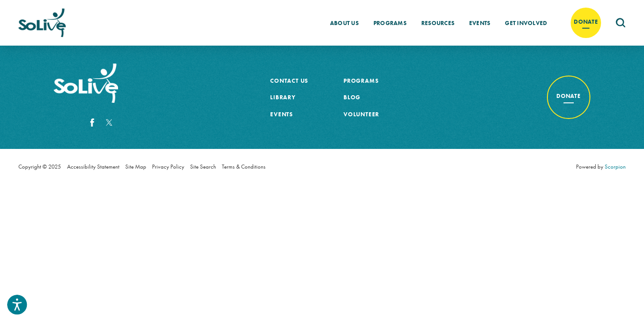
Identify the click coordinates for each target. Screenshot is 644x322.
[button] (17, 305)
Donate (586, 22)
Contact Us (289, 81)
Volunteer (361, 114)
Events (480, 23)
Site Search (203, 167)
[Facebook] (92, 122)
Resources (438, 23)
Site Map (136, 167)
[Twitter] (109, 122)
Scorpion (615, 167)
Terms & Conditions (244, 167)
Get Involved (526, 23)
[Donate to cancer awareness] (569, 97)
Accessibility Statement (93, 167)
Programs (390, 23)
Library (283, 97)
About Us (344, 23)
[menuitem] (344, 23)
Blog (352, 97)
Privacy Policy (168, 167)
